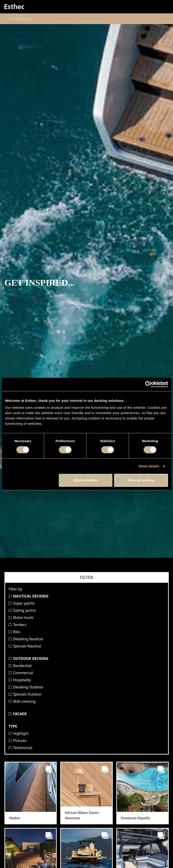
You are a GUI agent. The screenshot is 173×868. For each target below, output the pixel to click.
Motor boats (21, 618)
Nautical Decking (29, 596)
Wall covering (22, 701)
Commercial (21, 673)
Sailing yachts (22, 610)
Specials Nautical (25, 646)
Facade (18, 714)
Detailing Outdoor (26, 687)
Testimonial (21, 748)
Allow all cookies (141, 480)
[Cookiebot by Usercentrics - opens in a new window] (148, 384)
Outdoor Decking (29, 659)
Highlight (19, 733)
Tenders (18, 625)
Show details (149, 466)
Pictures (18, 741)
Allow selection (86, 480)
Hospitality (20, 680)
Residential (20, 666)
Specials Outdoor (25, 694)
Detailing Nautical (26, 639)
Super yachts (22, 603)
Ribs (15, 632)
